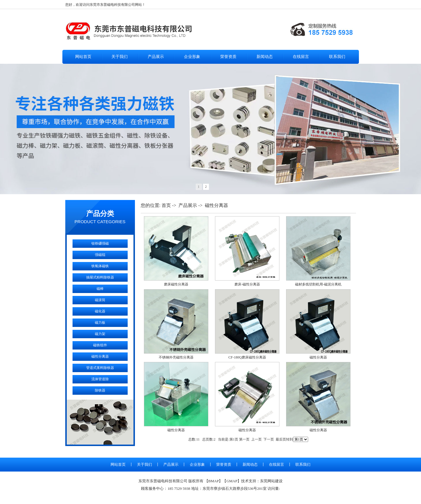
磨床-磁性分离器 (247, 284)
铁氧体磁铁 (100, 266)
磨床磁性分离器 (176, 284)
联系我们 (337, 57)
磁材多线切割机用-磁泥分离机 (318, 284)
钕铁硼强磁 (100, 243)
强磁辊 (100, 255)
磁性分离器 (100, 356)
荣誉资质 (228, 57)
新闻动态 (265, 57)
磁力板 (100, 323)
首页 (166, 205)
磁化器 (100, 311)
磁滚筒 (100, 300)
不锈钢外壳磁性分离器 (176, 357)
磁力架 (100, 334)
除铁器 (100, 390)
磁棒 (100, 289)
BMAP (214, 481)
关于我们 (120, 57)
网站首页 (83, 57)
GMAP (232, 481)
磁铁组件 (100, 345)
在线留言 (301, 57)
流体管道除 (100, 379)
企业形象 (192, 57)
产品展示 (156, 57)
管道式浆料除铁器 (100, 368)
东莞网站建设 (271, 481)
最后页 (281, 439)
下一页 (269, 439)
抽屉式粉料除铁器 (100, 277)
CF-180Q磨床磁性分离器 (247, 357)
